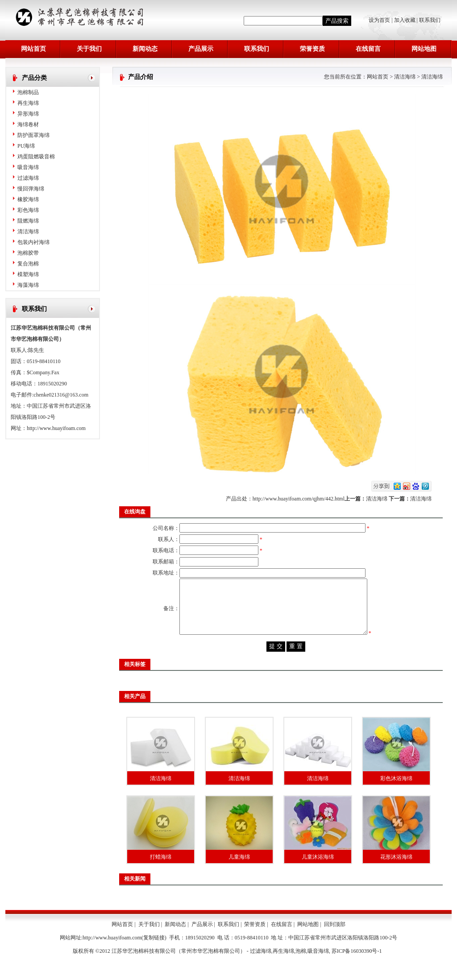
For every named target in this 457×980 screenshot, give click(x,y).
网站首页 (33, 49)
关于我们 (89, 49)
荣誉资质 (312, 49)
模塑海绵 (28, 274)
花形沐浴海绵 (396, 875)
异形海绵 (28, 114)
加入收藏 (405, 20)
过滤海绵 (28, 178)
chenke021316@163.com (61, 395)
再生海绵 (28, 103)
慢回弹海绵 (31, 189)
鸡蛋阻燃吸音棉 (36, 157)
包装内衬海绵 (33, 242)
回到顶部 (335, 942)
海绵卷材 (28, 124)
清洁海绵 (28, 232)
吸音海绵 (28, 167)
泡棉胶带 (28, 253)
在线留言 (368, 49)
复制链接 (154, 955)
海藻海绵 (28, 285)
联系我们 (430, 20)
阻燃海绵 (28, 221)
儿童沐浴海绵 (318, 875)
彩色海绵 (28, 210)
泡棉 (301, 969)
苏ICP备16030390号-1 (357, 969)
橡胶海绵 (28, 199)
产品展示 (201, 49)
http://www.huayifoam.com (56, 428)
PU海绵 (26, 146)
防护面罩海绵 (33, 135)
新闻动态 (145, 49)
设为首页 (380, 20)
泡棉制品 (28, 92)
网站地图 (424, 49)
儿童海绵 (239, 875)
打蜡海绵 (161, 875)
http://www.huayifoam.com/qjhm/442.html (299, 499)
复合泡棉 (28, 264)
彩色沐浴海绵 (396, 796)
